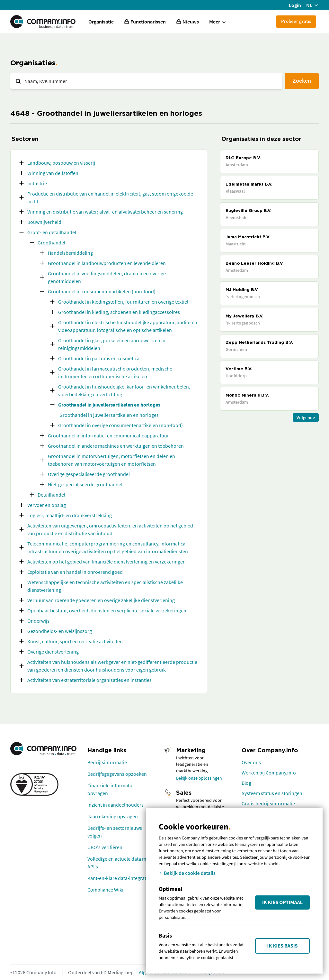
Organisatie (101, 22)
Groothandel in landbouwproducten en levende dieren (107, 263)
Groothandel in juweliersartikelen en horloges (109, 405)
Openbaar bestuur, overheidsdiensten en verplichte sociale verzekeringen (107, 610)
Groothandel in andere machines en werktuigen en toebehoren (116, 446)
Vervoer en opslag (47, 505)
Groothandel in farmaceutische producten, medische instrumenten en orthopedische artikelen (115, 372)
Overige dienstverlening (53, 652)
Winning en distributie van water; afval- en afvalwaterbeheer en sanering (105, 212)
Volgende (306, 417)
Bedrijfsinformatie (107, 762)
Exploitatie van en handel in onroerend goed (75, 572)
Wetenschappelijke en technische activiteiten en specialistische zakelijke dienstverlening (105, 586)
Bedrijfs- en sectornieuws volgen (115, 832)
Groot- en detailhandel (52, 232)
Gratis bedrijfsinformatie (268, 803)
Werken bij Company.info (269, 773)
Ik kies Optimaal (282, 902)
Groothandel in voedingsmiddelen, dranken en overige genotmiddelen (107, 277)
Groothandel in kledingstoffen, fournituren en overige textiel (123, 302)
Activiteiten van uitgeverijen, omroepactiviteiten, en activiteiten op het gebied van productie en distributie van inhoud (110, 529)
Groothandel (51, 243)
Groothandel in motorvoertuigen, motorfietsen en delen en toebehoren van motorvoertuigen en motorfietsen (111, 460)
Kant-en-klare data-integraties (120, 878)
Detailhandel (51, 495)
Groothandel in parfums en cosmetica (99, 358)
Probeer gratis (296, 21)
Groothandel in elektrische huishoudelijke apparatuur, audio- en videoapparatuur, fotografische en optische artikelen (128, 326)
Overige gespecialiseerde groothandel (89, 474)
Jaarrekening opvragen (113, 816)
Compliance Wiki (105, 890)
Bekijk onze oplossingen (199, 778)
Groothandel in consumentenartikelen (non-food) (102, 291)
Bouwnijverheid (44, 222)
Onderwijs (38, 621)
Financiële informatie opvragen (110, 789)
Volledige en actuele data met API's (119, 863)
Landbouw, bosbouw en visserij (61, 163)
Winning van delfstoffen (53, 173)
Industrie (37, 183)
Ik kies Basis (283, 946)
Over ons (251, 762)
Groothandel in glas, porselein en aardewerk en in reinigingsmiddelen (112, 344)
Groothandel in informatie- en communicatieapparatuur (108, 435)
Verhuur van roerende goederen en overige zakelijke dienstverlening (101, 600)
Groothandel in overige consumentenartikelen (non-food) (120, 425)
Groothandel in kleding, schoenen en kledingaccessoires (119, 312)
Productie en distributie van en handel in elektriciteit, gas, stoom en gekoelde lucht (110, 197)
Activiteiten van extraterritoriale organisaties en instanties (89, 680)
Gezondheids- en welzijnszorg (60, 631)
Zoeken (302, 81)
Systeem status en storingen (272, 793)
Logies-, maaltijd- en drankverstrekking (70, 515)
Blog (246, 783)
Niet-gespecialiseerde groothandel (85, 484)
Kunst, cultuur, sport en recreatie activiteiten (75, 641)
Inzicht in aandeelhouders (116, 805)
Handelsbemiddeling (70, 253)
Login (295, 5)
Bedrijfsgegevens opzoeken (117, 774)
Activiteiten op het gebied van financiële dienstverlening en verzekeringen (107, 562)
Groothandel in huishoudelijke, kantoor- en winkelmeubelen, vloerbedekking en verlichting (124, 390)
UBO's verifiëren (105, 847)
